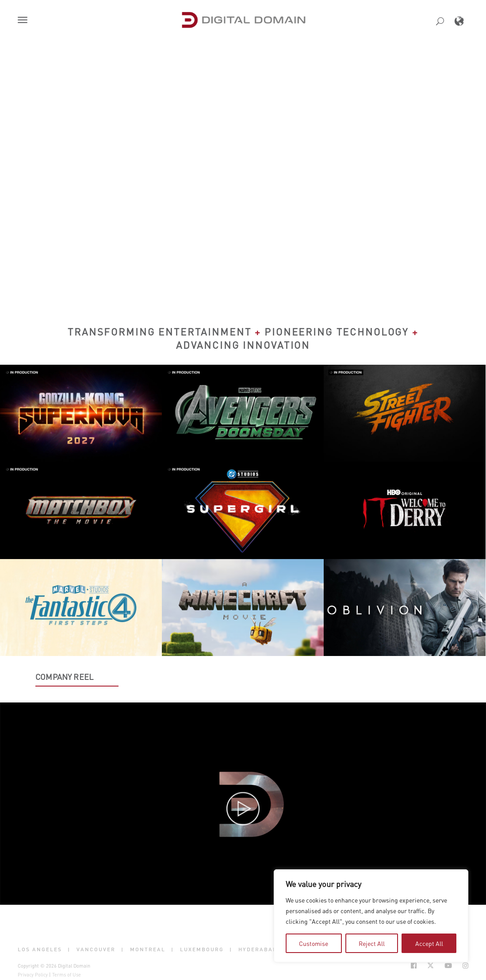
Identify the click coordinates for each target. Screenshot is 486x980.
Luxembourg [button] (202, 949)
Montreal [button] (148, 949)
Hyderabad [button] (258, 949)
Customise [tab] (314, 943)
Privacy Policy (33, 975)
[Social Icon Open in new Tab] (414, 966)
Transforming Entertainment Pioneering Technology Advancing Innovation (243, 338)
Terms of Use (67, 975)
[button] (24, 21)
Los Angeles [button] (40, 949)
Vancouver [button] (96, 949)
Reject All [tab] (372, 943)
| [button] (69, 949)
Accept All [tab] (429, 943)
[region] (371, 916)
